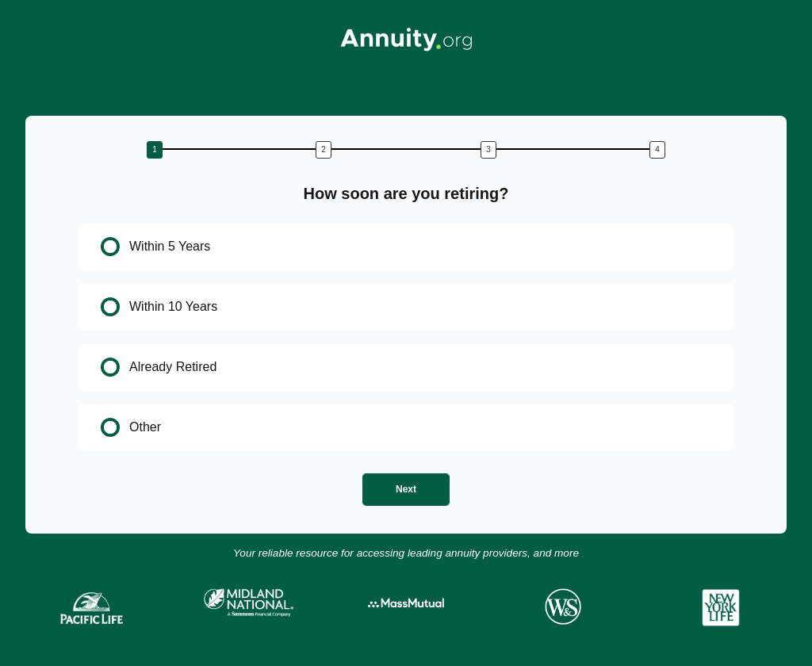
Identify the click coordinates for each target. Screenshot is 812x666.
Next (406, 489)
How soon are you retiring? (406, 193)
